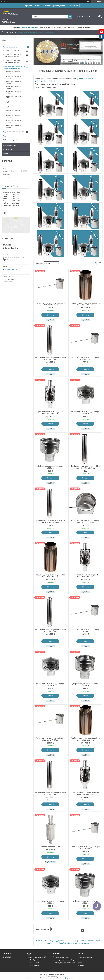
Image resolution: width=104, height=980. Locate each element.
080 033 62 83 (6, 957)
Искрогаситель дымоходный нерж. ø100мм (85, 413)
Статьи (5, 153)
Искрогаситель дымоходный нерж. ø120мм (50, 902)
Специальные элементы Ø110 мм (13, 77)
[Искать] (70, 17)
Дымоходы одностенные (13, 51)
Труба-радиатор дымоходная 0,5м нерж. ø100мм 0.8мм (85, 304)
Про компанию (8, 149)
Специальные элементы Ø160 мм (13, 102)
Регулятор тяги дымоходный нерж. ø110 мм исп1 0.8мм (85, 521)
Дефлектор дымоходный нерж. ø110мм (85, 685)
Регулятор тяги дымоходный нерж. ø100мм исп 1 (85, 358)
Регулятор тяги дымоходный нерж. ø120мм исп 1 (85, 848)
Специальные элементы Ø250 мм (13, 121)
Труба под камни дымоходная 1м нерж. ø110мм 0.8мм (85, 576)
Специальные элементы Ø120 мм (13, 82)
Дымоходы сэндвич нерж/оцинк (64, 963)
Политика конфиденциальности (67, 978)
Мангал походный (11, 140)
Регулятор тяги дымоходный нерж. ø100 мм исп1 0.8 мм (50, 304)
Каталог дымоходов (30, 27)
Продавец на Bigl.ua (52, 976)
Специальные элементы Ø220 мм (13, 117)
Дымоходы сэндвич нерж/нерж (64, 960)
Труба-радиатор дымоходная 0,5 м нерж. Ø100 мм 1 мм (50, 521)
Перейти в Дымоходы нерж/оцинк (74, 943)
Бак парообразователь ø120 (50, 847)
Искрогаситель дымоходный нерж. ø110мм (50, 685)
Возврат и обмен (84, 27)
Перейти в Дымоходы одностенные (52, 941)
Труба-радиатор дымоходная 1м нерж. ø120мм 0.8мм (50, 793)
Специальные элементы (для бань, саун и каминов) (15, 67)
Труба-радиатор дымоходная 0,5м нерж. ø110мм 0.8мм (50, 576)
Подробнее (73, 6)
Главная (16, 27)
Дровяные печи (10, 136)
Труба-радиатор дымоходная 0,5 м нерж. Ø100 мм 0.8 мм (85, 467)
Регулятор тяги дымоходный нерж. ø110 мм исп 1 (85, 630)
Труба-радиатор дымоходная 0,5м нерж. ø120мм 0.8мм (85, 739)
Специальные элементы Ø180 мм (13, 107)
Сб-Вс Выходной (33, 965)
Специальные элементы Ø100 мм (13, 73)
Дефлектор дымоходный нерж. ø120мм (85, 902)
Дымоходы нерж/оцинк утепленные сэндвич (13, 62)
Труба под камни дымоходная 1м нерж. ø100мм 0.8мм (50, 413)
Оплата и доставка (9, 145)
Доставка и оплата (47, 27)
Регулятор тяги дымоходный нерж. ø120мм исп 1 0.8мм (50, 739)
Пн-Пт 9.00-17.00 (33, 963)
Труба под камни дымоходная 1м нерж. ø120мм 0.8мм (85, 793)
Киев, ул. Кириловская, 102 (37, 957)
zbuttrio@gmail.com (12, 270)
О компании (61, 27)
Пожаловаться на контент (48, 978)
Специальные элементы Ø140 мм (13, 92)
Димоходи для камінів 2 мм (14, 132)
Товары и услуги (10, 32)
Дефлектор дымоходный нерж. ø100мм (50, 467)
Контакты (72, 27)
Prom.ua (61, 974)
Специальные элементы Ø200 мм (13, 112)
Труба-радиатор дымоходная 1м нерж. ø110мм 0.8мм (50, 630)
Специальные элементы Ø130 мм (13, 87)
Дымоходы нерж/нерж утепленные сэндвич (13, 56)
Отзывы (81, 965)
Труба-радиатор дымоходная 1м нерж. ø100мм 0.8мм (50, 358)
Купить (52, 315)
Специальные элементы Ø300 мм (13, 126)
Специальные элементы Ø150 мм (13, 97)
